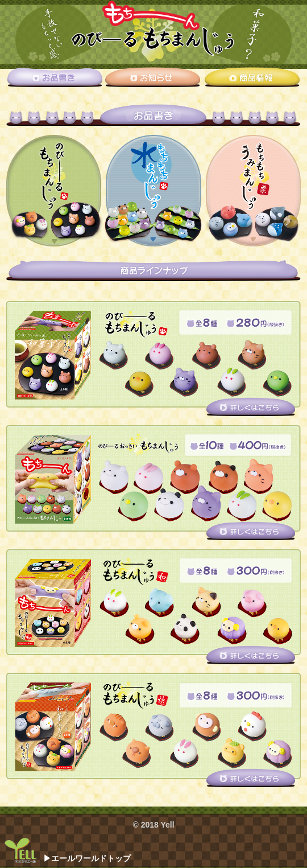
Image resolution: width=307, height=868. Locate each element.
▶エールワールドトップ (87, 858)
